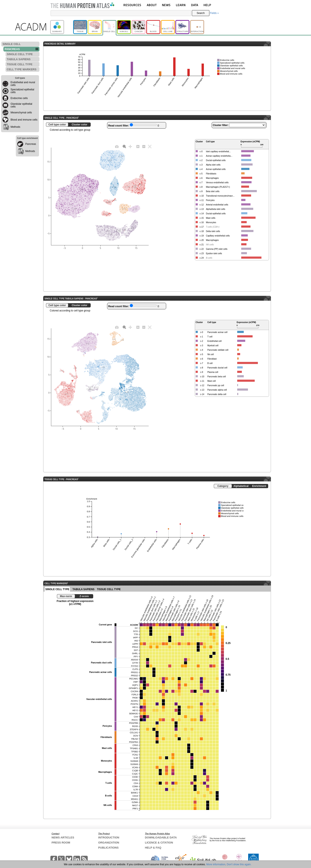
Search (201, 13)
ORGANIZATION (109, 843)
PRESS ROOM (61, 843)
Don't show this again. (239, 864)
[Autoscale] (150, 146)
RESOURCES (132, 5)
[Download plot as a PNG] (117, 146)
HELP (207, 5)
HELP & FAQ (153, 848)
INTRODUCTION (109, 837)
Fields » (214, 13)
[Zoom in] (138, 146)
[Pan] (130, 146)
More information (216, 864)
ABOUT (152, 5)
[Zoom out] (144, 146)
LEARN (181, 5)
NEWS (166, 5)
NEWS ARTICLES (63, 837)
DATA (195, 5)
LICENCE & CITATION (159, 843)
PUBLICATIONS (108, 848)
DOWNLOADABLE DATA (161, 837)
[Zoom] (124, 146)
